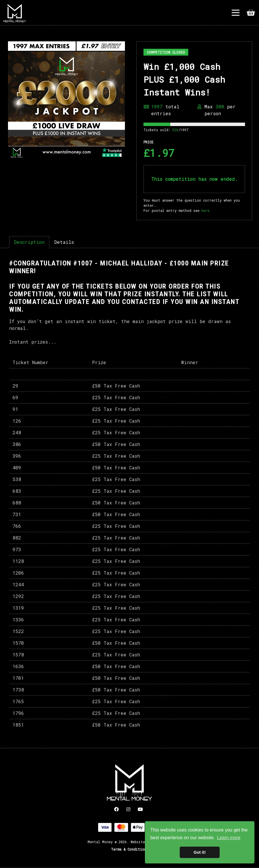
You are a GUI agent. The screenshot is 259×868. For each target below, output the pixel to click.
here (205, 210)
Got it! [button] (200, 852)
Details (64, 242)
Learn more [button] (229, 838)
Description (29, 242)
